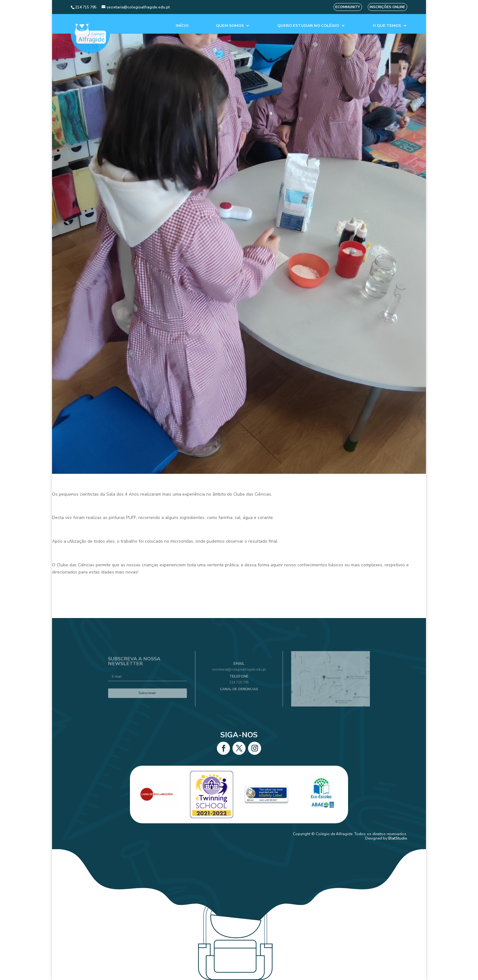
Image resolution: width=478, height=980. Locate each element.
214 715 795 (239, 681)
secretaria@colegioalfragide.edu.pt (239, 672)
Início (182, 26)
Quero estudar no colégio (308, 26)
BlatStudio (398, 838)
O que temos (387, 26)
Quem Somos (230, 26)
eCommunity (348, 7)
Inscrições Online (387, 7)
